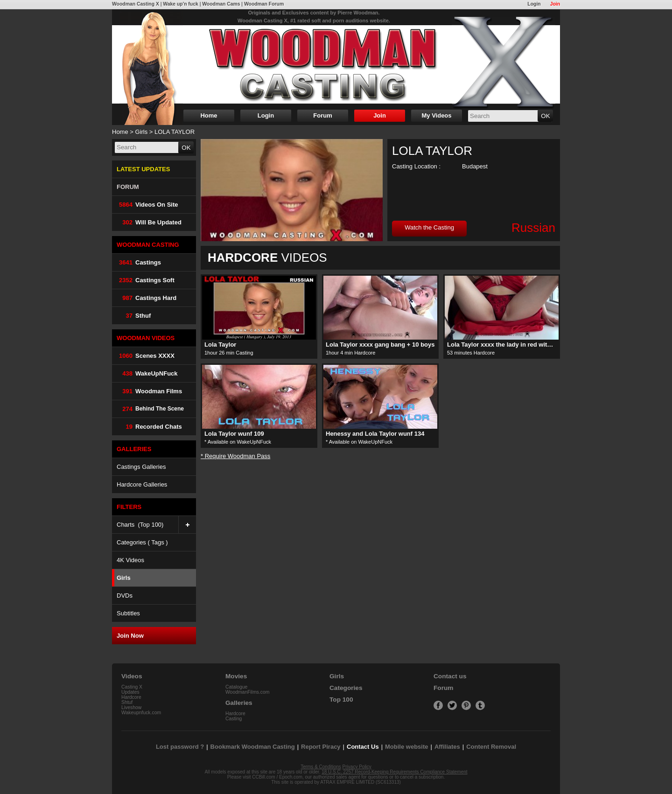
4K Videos (130, 560)
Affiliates (447, 747)
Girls (142, 132)
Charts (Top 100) (156, 525)
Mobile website (406, 747)
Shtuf (127, 702)
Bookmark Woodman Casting (253, 747)
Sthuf (134, 316)
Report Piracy (321, 747)
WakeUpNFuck (147, 373)
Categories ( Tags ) (142, 542)
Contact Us (363, 747)
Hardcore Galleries (142, 484)
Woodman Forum (264, 4)
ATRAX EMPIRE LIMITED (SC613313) (360, 782)
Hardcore (131, 697)
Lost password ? (180, 747)
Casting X (132, 687)
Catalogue (236, 687)
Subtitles (128, 613)
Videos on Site (147, 205)
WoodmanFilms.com (248, 692)
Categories (346, 688)
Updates (130, 692)
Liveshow (131, 707)
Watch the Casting (429, 227)
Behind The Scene (150, 409)
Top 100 (341, 700)
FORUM (128, 187)
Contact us (450, 676)
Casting (234, 719)
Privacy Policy (357, 767)
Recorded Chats (149, 427)
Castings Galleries (141, 467)
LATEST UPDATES (143, 169)
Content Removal (491, 747)
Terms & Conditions (321, 767)
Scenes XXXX (146, 356)
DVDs (125, 595)
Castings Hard (147, 298)
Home (209, 115)
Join (555, 4)
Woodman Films (149, 391)
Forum (322, 115)
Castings (139, 262)
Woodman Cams (221, 4)
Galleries (239, 703)
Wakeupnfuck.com (141, 713)
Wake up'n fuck (180, 4)
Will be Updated (149, 222)
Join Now (130, 636)
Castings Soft (146, 280)
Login (534, 4)
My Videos (436, 115)
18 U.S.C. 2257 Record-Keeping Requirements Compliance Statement (394, 772)
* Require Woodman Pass (235, 456)
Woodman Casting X (136, 4)
